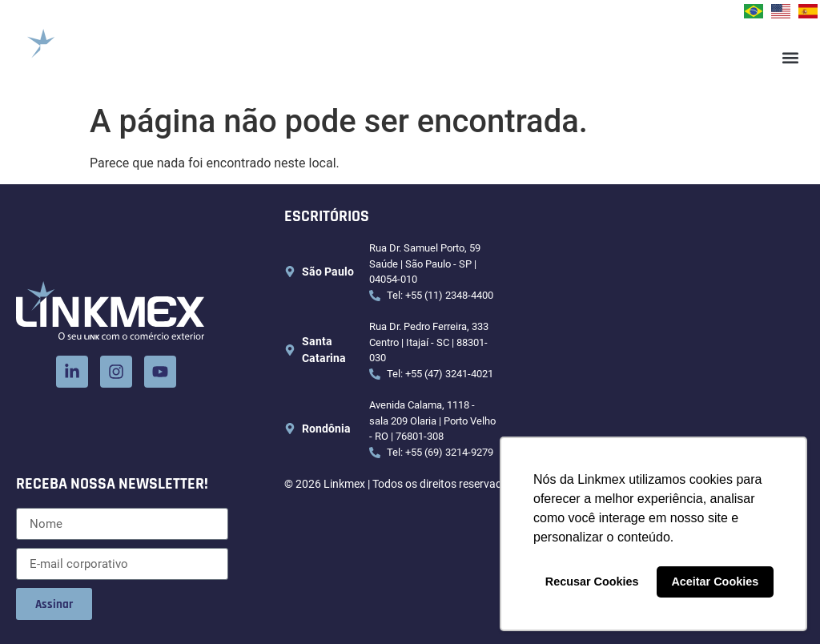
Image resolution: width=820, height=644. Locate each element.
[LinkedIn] (72, 372)
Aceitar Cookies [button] (715, 582)
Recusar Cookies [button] (592, 582)
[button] (791, 58)
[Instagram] (116, 372)
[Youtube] (160, 372)
